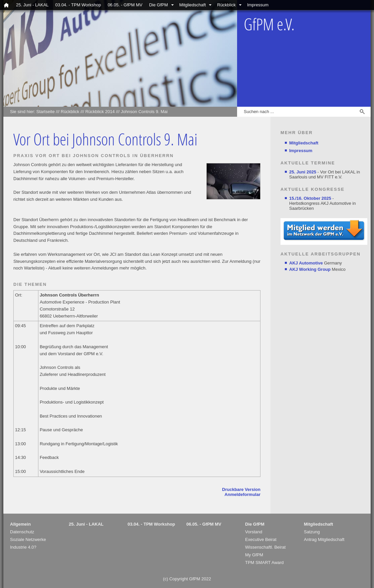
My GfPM (254, 555)
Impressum (258, 5)
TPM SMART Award (264, 562)
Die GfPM (158, 5)
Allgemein (20, 524)
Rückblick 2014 (100, 112)
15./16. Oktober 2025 (310, 198)
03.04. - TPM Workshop (78, 5)
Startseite (46, 112)
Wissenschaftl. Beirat (265, 547)
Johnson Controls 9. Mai (144, 112)
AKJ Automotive (306, 263)
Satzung (312, 532)
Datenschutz (22, 532)
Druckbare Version (241, 489)
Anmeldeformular (242, 494)
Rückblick (226, 5)
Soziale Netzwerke (28, 539)
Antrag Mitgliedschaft (324, 539)
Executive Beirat (261, 539)
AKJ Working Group (310, 269)
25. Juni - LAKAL (32, 5)
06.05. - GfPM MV (125, 5)
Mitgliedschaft (193, 5)
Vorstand (254, 532)
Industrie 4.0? (23, 547)
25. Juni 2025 (303, 172)
